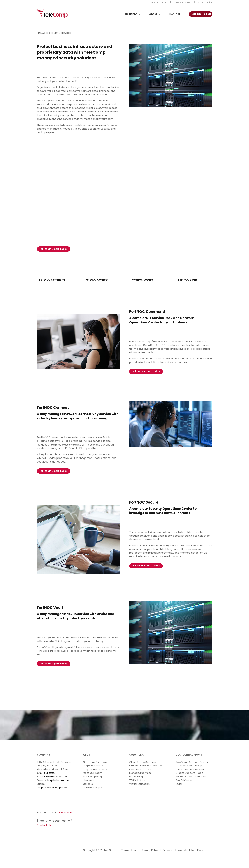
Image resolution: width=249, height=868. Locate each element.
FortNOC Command (52, 280)
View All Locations (48, 769)
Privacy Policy (150, 850)
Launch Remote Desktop (190, 769)
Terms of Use (129, 850)
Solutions (131, 14)
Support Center (159, 3)
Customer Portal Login (189, 766)
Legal (179, 784)
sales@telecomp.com (58, 780)
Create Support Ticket (189, 773)
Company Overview (95, 762)
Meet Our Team (93, 773)
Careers (88, 784)
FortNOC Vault (188, 280)
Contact (175, 14)
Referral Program (93, 787)
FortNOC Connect (97, 280)
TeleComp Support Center (192, 762)
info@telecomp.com (57, 777)
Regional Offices (93, 766)
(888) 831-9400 (201, 14)
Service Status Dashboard (191, 777)
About (153, 14)
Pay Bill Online (205, 3)
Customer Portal (182, 3)
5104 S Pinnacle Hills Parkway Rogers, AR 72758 (54, 764)
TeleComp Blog (92, 777)
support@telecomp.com (52, 787)
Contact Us (66, 812)
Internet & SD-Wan (141, 769)
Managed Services (140, 773)
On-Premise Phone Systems (146, 766)
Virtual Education (139, 784)
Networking (136, 777)
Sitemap (168, 850)
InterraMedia (197, 850)
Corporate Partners (95, 769)
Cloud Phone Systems (143, 762)
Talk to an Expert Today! (54, 249)
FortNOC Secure (142, 280)
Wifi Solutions (137, 780)
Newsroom (89, 780)
